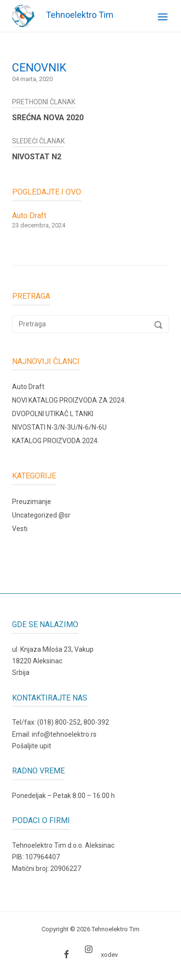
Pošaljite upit (32, 746)
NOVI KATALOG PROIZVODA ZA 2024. (69, 400)
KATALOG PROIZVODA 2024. (56, 441)
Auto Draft (28, 387)
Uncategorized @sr (41, 515)
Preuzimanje (32, 502)
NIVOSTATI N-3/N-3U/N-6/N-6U (59, 427)
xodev (109, 955)
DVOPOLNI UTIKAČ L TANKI (53, 414)
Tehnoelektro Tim (80, 15)
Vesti (20, 529)
